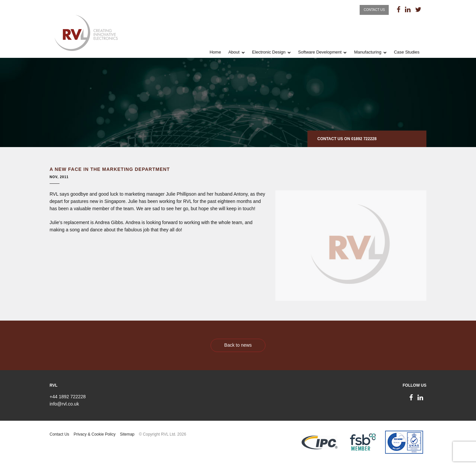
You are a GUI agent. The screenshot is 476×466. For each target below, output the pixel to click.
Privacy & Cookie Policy (95, 434)
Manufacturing (368, 52)
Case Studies (407, 52)
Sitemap (127, 434)
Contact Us (374, 10)
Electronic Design (269, 52)
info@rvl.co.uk (64, 404)
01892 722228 (364, 139)
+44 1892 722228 (68, 397)
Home (215, 52)
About (234, 52)
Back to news (238, 345)
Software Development (320, 52)
